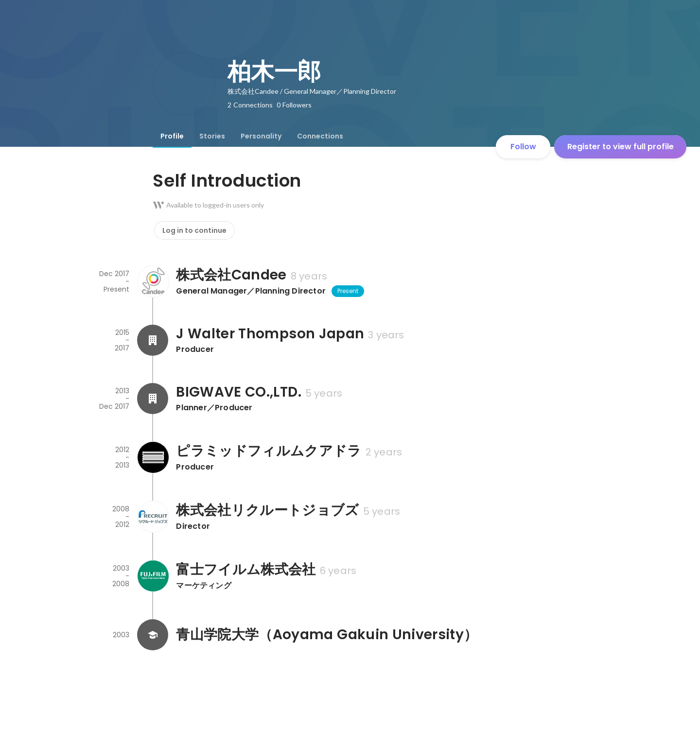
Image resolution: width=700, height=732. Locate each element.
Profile (172, 136)
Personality (261, 136)
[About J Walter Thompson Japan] (153, 340)
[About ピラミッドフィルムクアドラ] (153, 457)
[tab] (172, 136)
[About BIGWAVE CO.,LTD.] (153, 399)
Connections (320, 136)
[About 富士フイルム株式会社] (153, 576)
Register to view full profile (621, 147)
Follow (523, 147)
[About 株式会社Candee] (153, 281)
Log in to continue (194, 230)
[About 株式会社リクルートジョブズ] (153, 517)
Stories (212, 136)
